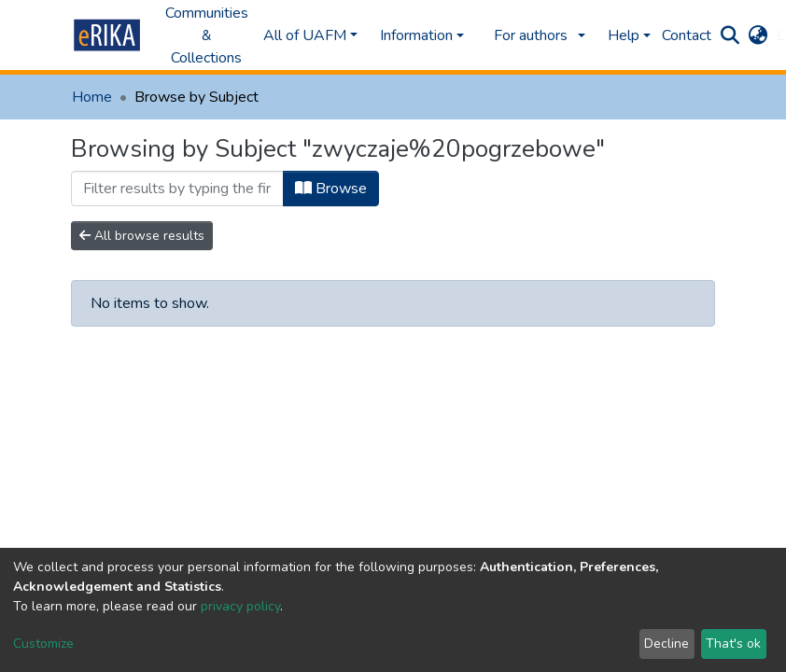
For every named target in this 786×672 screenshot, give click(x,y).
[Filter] (177, 189)
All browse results (142, 236)
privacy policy (240, 606)
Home (92, 97)
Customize (43, 644)
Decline (667, 644)
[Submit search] (730, 35)
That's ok (733, 644)
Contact (687, 35)
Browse (331, 189)
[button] (758, 35)
